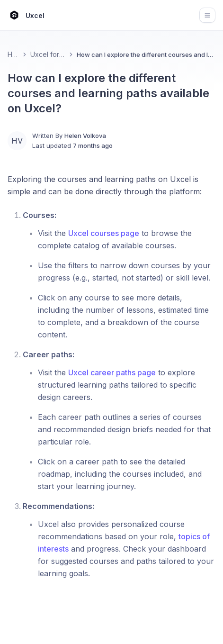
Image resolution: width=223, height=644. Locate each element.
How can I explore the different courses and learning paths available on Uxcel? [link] (146, 54)
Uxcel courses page (104, 233)
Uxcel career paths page (112, 372)
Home (13, 54)
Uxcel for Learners (48, 54)
